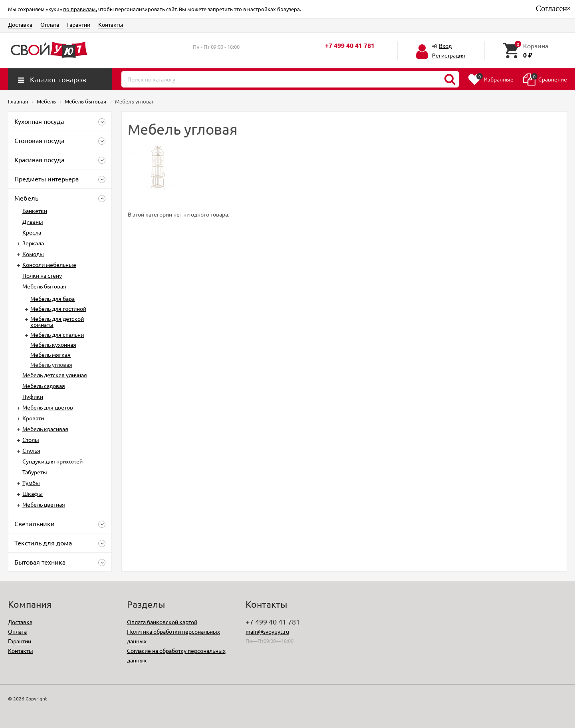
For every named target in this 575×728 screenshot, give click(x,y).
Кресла (32, 232)
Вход (445, 46)
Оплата (50, 24)
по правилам (79, 9)
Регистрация (449, 55)
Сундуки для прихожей (53, 461)
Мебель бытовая (44, 286)
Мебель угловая (51, 364)
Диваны (33, 221)
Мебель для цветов (48, 407)
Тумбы (31, 483)
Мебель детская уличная (55, 375)
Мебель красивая (45, 429)
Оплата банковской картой (162, 622)
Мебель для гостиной (58, 308)
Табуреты (35, 472)
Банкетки (35, 211)
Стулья (31, 450)
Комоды (33, 254)
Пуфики (33, 396)
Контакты (111, 24)
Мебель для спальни (57, 334)
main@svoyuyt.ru (267, 631)
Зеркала (33, 243)
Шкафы (33, 493)
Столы (31, 440)
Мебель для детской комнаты (57, 321)
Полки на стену (42, 275)
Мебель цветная (44, 504)
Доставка (20, 24)
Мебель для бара (53, 298)
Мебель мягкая (51, 354)
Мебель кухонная (53, 344)
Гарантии (79, 24)
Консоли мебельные (49, 265)
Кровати (33, 418)
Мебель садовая (44, 386)
